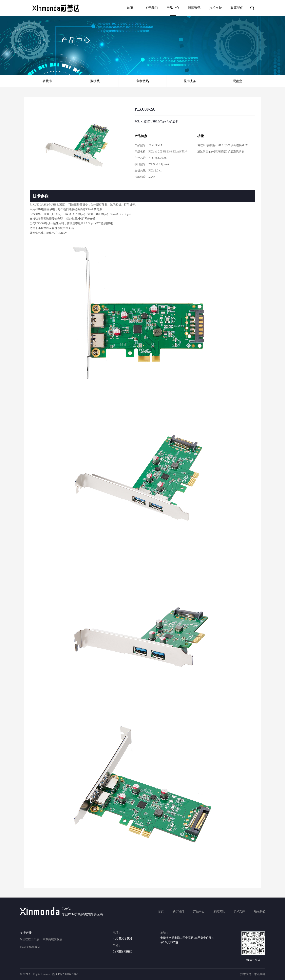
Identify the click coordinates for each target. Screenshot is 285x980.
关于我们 (151, 8)
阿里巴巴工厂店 (29, 939)
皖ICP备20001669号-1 (65, 974)
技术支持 (216, 8)
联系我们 (237, 8)
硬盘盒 (237, 81)
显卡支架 (190, 81)
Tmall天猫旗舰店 (30, 947)
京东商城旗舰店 (52, 939)
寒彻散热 (142, 81)
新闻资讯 (194, 8)
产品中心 (173, 8)
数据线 (95, 81)
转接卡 (47, 81)
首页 (130, 8)
